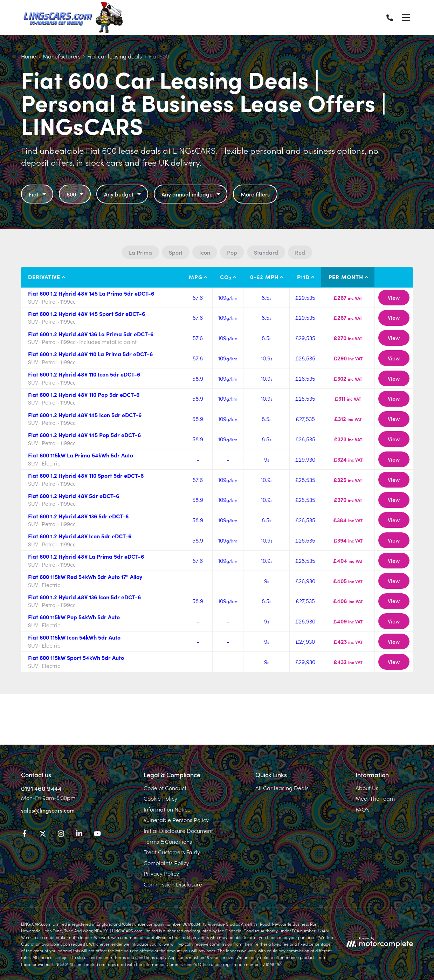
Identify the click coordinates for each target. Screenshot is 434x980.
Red (300, 252)
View (394, 297)
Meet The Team (375, 798)
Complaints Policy (166, 863)
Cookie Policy (160, 798)
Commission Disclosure (173, 884)
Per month (346, 277)
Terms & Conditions (168, 841)
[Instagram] (61, 835)
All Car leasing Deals (282, 788)
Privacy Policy (161, 873)
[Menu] (406, 18)
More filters (255, 194)
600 (76, 194)
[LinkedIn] (79, 835)
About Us (367, 788)
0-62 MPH (264, 277)
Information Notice (167, 809)
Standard (266, 252)
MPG (196, 277)
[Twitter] (43, 835)
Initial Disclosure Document (178, 830)
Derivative (44, 277)
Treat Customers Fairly (172, 852)
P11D (303, 277)
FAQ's (363, 809)
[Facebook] (25, 835)
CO (226, 277)
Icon (205, 252)
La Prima (140, 252)
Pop (232, 252)
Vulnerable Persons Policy (176, 820)
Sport (176, 252)
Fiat (38, 194)
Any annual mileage (192, 194)
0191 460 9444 (41, 788)
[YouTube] (97, 835)
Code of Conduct (165, 788)
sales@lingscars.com (48, 810)
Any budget (123, 194)
